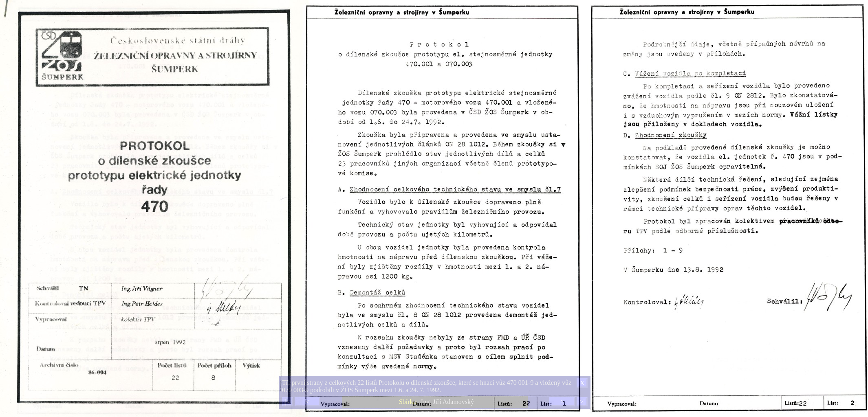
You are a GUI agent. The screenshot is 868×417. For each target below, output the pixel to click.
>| (582, 402)
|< (287, 402)
